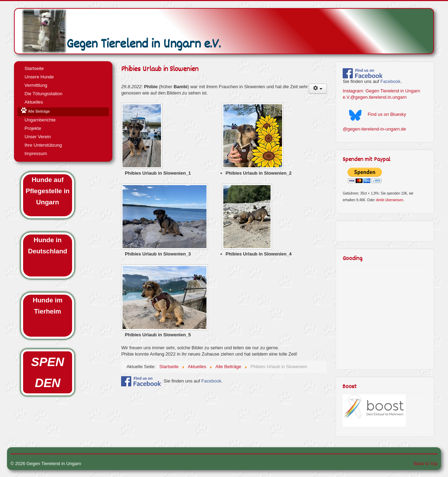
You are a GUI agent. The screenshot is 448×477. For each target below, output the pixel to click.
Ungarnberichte (40, 120)
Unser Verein (38, 137)
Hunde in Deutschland (48, 245)
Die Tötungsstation (43, 94)
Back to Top (426, 464)
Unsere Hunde (39, 77)
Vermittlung (36, 85)
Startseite (34, 68)
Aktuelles (34, 102)
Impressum (36, 153)
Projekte (33, 128)
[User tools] (318, 89)
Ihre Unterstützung (43, 145)
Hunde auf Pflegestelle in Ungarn (47, 191)
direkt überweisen (390, 200)
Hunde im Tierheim (48, 306)
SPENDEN (48, 372)
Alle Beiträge (39, 111)
